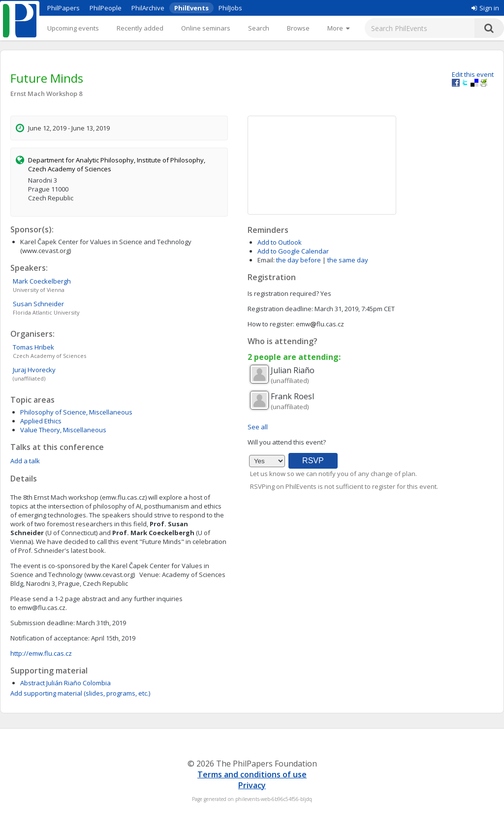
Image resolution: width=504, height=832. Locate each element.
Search (259, 28)
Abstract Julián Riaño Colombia (65, 683)
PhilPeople (106, 8)
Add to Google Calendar (293, 251)
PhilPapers (63, 8)
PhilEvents (191, 8)
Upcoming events (73, 28)
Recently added (140, 28)
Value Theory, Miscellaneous (63, 430)
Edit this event (473, 74)
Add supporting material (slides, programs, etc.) (80, 693)
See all (258, 427)
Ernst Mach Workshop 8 (46, 94)
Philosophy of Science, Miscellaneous (76, 412)
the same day (348, 260)
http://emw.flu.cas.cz (41, 653)
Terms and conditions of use (252, 774)
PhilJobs (230, 8)
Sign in (485, 8)
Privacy (252, 785)
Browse (298, 28)
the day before (299, 260)
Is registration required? (283, 293)
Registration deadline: (280, 309)
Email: (266, 260)
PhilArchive (148, 8)
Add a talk (25, 461)
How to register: (271, 324)
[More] (338, 28)
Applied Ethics (41, 421)
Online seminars (206, 28)
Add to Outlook (280, 242)
